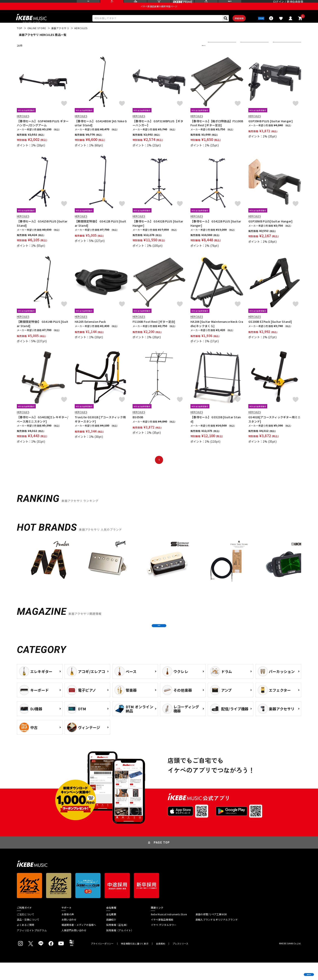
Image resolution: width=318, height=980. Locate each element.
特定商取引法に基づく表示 (135, 961)
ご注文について (26, 932)
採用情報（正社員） (117, 942)
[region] (159, 573)
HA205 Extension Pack (90, 331)
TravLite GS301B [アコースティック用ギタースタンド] (100, 429)
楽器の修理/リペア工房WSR (211, 932)
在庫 (246, 55)
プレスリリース (181, 961)
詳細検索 (229, 27)
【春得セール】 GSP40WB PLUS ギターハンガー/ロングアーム (43, 132)
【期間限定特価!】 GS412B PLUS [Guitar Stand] (101, 233)
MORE (159, 639)
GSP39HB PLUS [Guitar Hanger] (270, 130)
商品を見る (296, 971)
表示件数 (281, 55)
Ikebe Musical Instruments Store (169, 932)
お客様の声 (68, 932)
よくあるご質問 (26, 942)
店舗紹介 (111, 937)
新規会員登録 (295, 5)
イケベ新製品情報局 (162, 937)
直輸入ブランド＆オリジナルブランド (217, 937)
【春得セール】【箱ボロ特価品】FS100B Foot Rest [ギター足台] (217, 132)
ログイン (279, 5)
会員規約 (161, 961)
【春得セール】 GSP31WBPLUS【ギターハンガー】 (158, 132)
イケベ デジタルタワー (164, 942)
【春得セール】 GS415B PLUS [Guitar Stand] (42, 233)
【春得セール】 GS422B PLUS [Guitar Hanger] (216, 233)
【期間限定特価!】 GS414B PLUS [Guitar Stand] (43, 333)
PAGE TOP (162, 860)
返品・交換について (28, 937)
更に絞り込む (186, 55)
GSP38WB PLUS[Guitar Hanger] (270, 231)
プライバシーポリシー (102, 961)
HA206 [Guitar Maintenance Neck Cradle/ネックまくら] (217, 333)
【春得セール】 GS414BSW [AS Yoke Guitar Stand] (101, 132)
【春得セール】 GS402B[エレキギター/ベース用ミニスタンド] (43, 429)
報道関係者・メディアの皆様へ (79, 942)
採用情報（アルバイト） (120, 948)
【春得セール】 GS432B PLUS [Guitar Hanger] (158, 233)
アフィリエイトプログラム (32, 948)
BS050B (138, 427)
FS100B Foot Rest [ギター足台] (154, 331)
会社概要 (111, 932)
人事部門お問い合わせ (74, 948)
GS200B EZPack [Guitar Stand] (270, 331)
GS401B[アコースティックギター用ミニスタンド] (274, 429)
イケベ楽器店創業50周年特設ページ (159, 13)
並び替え (216, 55)
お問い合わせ (69, 937)
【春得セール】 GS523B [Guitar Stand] (216, 429)
